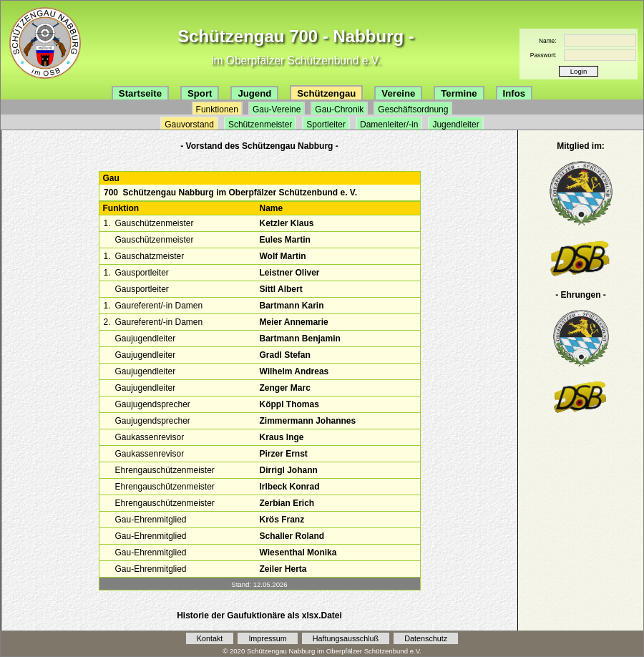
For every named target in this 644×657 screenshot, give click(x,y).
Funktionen (217, 109)
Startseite (140, 93)
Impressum (267, 638)
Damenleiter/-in (389, 125)
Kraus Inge (281, 437)
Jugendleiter (455, 125)
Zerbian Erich (287, 503)
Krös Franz (282, 520)
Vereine (398, 93)
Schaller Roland (292, 536)
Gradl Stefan (284, 355)
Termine (459, 93)
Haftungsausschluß (346, 638)
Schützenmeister (260, 125)
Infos (514, 93)
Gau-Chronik (339, 109)
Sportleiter (326, 125)
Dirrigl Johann (288, 470)
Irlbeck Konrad (289, 487)
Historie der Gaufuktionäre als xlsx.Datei (259, 615)
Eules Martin (284, 240)
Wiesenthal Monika (298, 553)
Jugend (254, 93)
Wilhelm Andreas (294, 371)
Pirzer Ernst (283, 454)
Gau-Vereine (277, 109)
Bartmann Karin (291, 306)
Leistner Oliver (289, 273)
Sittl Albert (280, 289)
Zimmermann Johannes (307, 421)
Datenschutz (426, 638)
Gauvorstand (189, 125)
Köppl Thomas (289, 404)
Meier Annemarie (293, 322)
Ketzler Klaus (286, 223)
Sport (200, 93)
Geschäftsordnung (413, 109)
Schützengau (326, 93)
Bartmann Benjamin (299, 339)
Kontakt (210, 638)
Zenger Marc (284, 388)
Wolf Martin (282, 256)
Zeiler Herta (283, 569)
